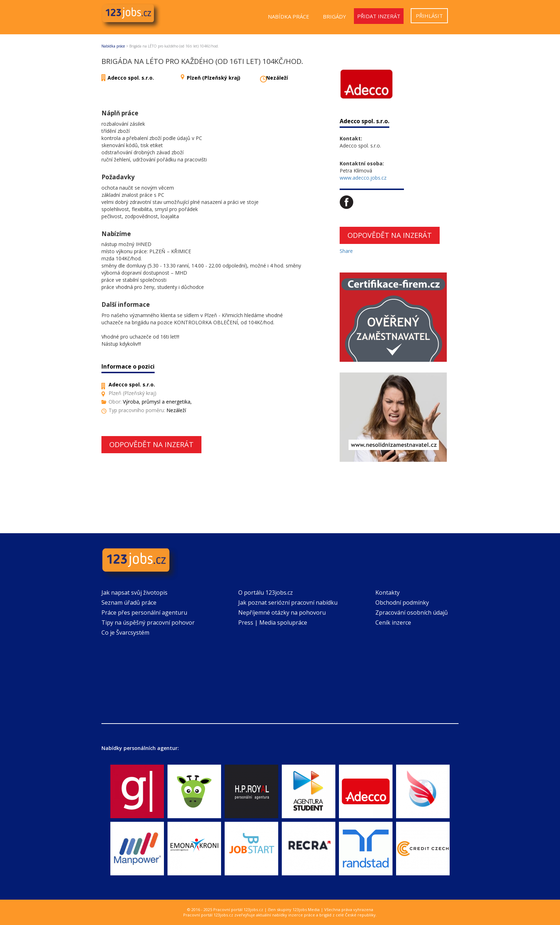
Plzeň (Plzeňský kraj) (214, 78)
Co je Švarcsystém (125, 632)
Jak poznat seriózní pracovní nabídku (288, 602)
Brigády (334, 16)
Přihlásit (429, 16)
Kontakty (387, 592)
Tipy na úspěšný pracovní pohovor (148, 622)
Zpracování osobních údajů (412, 612)
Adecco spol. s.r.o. (131, 78)
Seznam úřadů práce (129, 602)
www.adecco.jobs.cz (363, 178)
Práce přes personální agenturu (144, 612)
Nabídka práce (289, 16)
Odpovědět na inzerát (151, 444)
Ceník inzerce (393, 622)
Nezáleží (277, 78)
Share (346, 251)
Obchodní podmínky (402, 602)
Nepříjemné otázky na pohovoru (282, 612)
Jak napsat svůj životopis (134, 592)
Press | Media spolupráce (273, 622)
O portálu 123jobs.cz (266, 592)
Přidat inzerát (379, 16)
